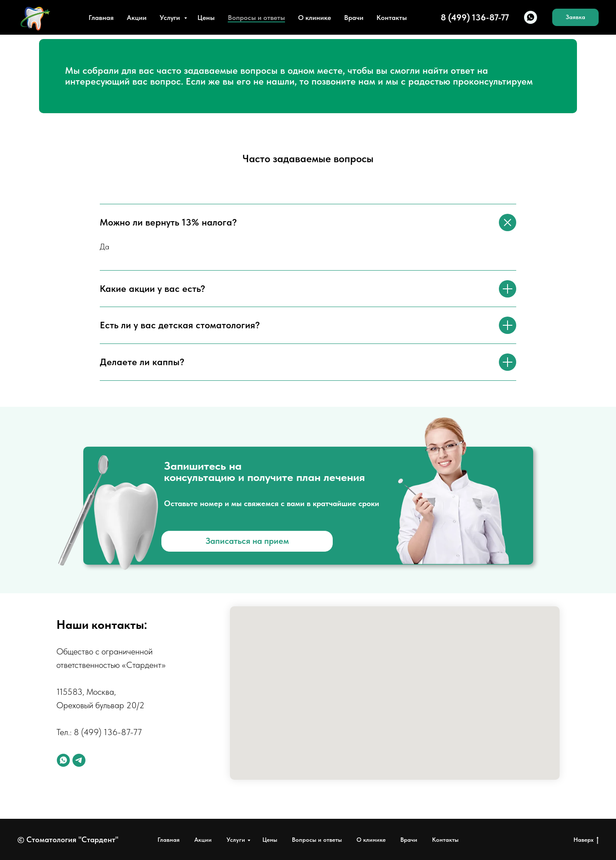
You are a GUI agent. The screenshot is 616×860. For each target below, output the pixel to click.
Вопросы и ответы (256, 18)
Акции (137, 18)
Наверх (586, 840)
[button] (575, 17)
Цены (206, 18)
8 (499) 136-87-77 (108, 732)
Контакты (392, 18)
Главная (101, 18)
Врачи (354, 18)
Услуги (171, 18)
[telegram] (79, 760)
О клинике (315, 18)
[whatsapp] (531, 17)
